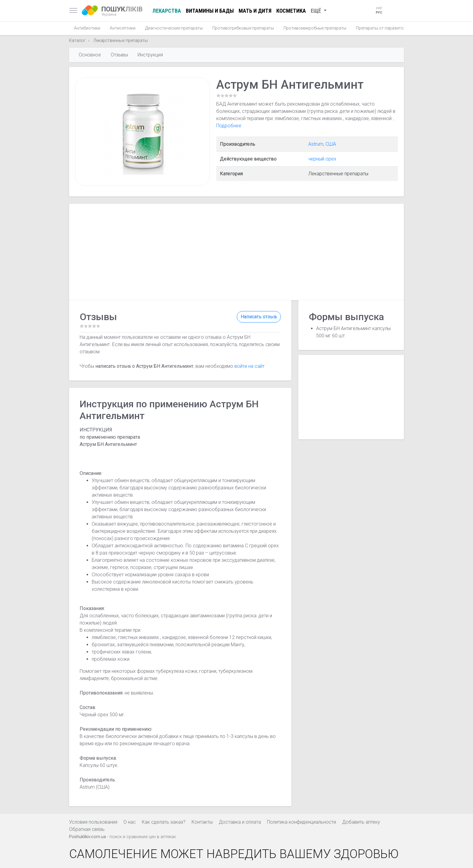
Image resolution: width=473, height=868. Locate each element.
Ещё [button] (316, 11)
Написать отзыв (259, 317)
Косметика (291, 11)
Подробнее (229, 126)
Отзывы (119, 55)
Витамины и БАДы (210, 11)
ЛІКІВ (122, 11)
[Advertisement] (237, 252)
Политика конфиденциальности (302, 822)
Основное (90, 55)
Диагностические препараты (174, 28)
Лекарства (167, 11)
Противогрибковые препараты (243, 28)
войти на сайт (249, 366)
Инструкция (150, 55)
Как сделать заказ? (164, 822)
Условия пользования (93, 822)
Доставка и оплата (240, 822)
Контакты (202, 822)
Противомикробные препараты (315, 28)
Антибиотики (87, 28)
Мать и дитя (255, 11)
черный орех (322, 159)
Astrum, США (322, 144)
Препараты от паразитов (381, 28)
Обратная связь (87, 829)
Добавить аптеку (361, 822)
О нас (130, 822)
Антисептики (123, 28)
